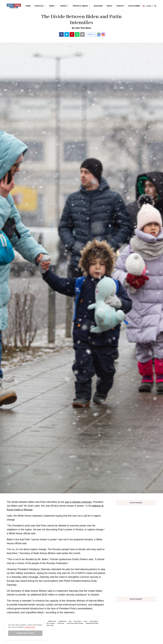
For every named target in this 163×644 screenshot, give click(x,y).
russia (85, 621)
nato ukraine (77, 621)
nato (70, 621)
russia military (94, 621)
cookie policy (30, 627)
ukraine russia (49, 625)
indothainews (62, 621)
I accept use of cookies (25, 633)
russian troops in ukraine (47, 623)
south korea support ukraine (75, 623)
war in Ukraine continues (78, 502)
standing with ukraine (92, 623)
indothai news (52, 621)
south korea (61, 623)
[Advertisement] (136, 550)
